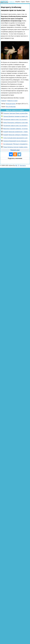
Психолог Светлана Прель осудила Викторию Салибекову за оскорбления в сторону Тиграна (16, 113)
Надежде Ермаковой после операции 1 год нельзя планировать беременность (16, 141)
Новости (12, 2)
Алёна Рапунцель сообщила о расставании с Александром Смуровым (16, 123)
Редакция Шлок (11, 104)
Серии (23, 2)
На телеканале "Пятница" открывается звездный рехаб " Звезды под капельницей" (16, 144)
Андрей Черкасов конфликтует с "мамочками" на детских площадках (16, 132)
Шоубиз (18, 2)
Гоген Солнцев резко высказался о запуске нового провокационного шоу (16, 138)
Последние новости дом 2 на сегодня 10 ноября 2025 (16, 126)
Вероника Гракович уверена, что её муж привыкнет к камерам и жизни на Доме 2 (16, 129)
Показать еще (15, 150)
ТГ (18, 165)
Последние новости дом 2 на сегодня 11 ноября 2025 (16, 119)
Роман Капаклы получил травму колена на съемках (16, 147)
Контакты (23, 165)
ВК (16, 165)
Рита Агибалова (11, 107)
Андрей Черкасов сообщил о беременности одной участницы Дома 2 (16, 135)
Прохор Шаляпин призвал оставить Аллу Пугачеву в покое (16, 116)
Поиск (28, 2)
